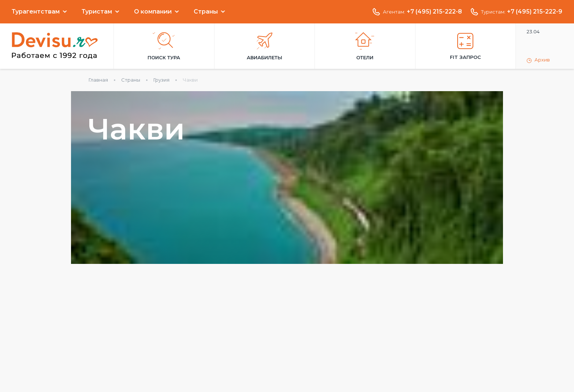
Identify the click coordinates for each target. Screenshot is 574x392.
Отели (365, 46)
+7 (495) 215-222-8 (434, 12)
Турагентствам (36, 12)
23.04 (533, 31)
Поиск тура (164, 46)
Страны (206, 12)
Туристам (97, 12)
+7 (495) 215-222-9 (535, 12)
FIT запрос (465, 46)
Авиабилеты (264, 46)
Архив (538, 60)
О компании (153, 12)
